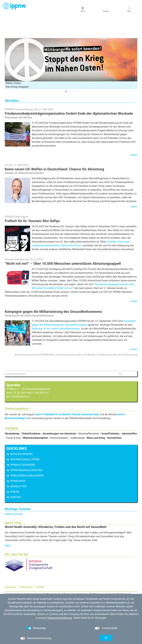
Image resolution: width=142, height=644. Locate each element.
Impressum (10, 565)
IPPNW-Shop (18, 458)
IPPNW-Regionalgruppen (26, 448)
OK (106, 638)
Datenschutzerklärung (60, 618)
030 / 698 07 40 (17, 583)
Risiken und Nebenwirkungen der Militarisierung (112, 332)
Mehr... (9, 523)
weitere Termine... (15, 491)
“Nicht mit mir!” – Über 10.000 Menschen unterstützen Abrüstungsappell (63, 241)
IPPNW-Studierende (23, 442)
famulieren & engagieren (27, 453)
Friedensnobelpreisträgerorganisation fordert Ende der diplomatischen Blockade (69, 91)
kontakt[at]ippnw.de (21, 587)
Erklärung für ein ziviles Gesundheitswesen (56, 306)
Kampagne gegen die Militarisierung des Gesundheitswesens (53, 289)
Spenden (13, 362)
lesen (134, 132)
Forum (15, 469)
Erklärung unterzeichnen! (28, 332)
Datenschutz (26, 565)
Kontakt (16, 475)
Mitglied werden (21, 432)
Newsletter (18, 464)
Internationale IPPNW (25, 437)
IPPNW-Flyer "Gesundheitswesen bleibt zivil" (64, 332)
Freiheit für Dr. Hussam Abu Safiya (32, 198)
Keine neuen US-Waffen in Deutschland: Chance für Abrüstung (54, 147)
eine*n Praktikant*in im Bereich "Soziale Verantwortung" (67, 392)
